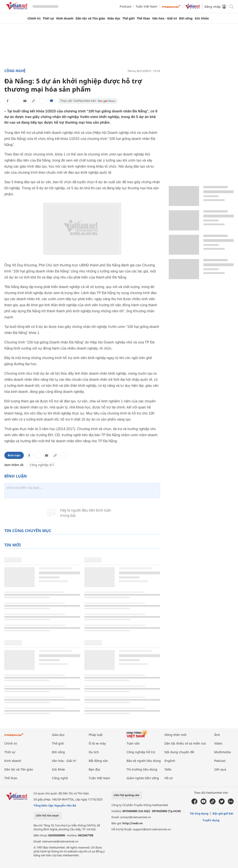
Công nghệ (15, 71)
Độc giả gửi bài (223, 813)
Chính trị (34, 18)
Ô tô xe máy (97, 743)
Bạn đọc (95, 769)
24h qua (220, 769)
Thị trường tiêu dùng (142, 769)
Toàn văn (133, 743)
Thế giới (129, 18)
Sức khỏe (202, 18)
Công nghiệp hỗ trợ (141, 752)
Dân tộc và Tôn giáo (90, 18)
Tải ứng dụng (199, 813)
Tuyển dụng (211, 820)
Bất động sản (98, 761)
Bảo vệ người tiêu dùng (144, 761)
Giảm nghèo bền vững (143, 778)
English (170, 761)
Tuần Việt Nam (146, 6)
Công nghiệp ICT (42, 465)
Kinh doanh (65, 18)
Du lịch (94, 752)
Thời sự (48, 18)
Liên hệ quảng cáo (126, 795)
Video (218, 743)
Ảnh (217, 735)
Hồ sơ (169, 778)
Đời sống (186, 18)
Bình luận (14, 455)
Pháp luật (96, 735)
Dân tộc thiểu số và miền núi (185, 743)
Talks (168, 769)
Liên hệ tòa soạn (47, 815)
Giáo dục (114, 18)
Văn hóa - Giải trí (165, 18)
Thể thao (143, 18)
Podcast (125, 6)
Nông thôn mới (175, 735)
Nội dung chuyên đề (179, 752)
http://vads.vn (133, 823)
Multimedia (223, 752)
